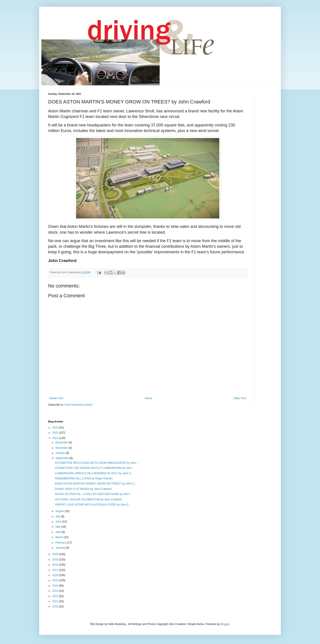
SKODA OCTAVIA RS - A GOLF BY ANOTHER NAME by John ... (93, 494)
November (62, 448)
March (60, 537)
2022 (56, 433)
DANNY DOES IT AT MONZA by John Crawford (83, 489)
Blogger (225, 624)
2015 (56, 580)
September (62, 458)
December (62, 443)
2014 (56, 586)
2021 (56, 438)
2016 (56, 575)
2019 (56, 560)
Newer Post (56, 398)
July (58, 516)
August (60, 511)
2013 (56, 591)
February (61, 543)
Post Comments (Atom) (78, 405)
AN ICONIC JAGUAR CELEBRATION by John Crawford (88, 499)
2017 (56, 570)
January (61, 548)
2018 (56, 565)
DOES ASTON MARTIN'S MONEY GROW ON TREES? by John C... (96, 484)
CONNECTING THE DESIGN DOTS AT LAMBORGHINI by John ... (95, 468)
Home (148, 398)
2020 (56, 554)
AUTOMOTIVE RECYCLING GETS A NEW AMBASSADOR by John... (97, 463)
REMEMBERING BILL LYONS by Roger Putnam (84, 478)
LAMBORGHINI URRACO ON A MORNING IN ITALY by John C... (94, 473)
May (58, 527)
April (59, 532)
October (61, 453)
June (59, 522)
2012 (56, 596)
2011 (56, 601)
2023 (56, 428)
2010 (56, 606)
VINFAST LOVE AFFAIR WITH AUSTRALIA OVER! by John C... (93, 505)
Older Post (240, 398)
